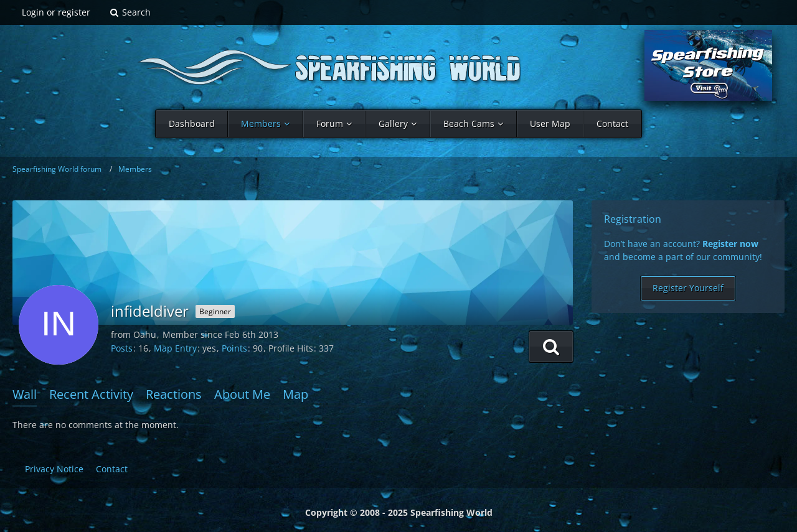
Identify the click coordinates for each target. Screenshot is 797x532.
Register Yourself (688, 288)
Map (295, 394)
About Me (242, 394)
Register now (730, 244)
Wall (25, 394)
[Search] (130, 12)
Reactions (174, 394)
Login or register (56, 12)
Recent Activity (91, 394)
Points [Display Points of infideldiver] (234, 348)
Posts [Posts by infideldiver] (122, 348)
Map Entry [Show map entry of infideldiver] (175, 348)
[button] (551, 347)
